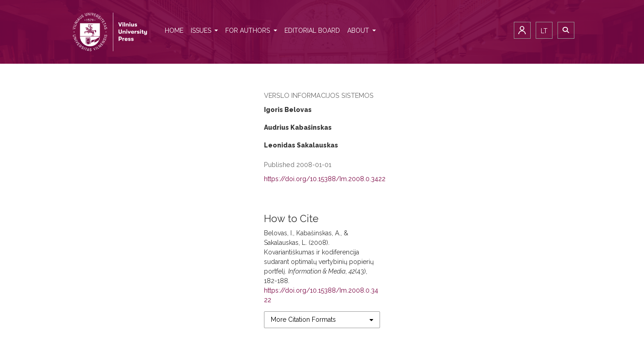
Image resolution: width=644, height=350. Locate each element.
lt (544, 31)
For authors (248, 30)
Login (522, 30)
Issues (202, 30)
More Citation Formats (303, 320)
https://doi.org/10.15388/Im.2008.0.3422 (325, 179)
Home (174, 30)
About (359, 30)
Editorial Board (312, 30)
